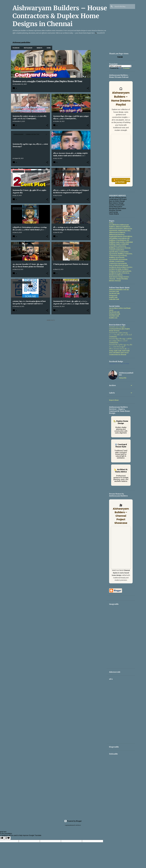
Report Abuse (114, 400)
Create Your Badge (124, 364)
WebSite (39, 48)
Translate (124, 68)
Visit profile (123, 378)
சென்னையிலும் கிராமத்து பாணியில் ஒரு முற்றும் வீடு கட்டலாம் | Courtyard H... (121, 341)
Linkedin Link (114, 299)
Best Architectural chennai (118, 265)
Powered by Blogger (73, 821)
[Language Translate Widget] (120, 66)
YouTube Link (114, 292)
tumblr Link (113, 297)
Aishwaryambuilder (126, 374)
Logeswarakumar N (114, 364)
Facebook (16, 48)
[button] (88, 88)
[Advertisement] (99, 81)
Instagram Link (115, 314)
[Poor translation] (7, 838)
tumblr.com (113, 318)
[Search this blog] (124, 6)
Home (49, 48)
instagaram (113, 295)
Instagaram (28, 48)
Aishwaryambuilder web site (119, 290)
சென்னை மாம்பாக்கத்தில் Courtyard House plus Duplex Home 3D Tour (119, 329)
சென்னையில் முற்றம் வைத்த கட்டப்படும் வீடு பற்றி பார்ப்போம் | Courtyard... (120, 335)
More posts (51, 320)
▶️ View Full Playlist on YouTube (122, 181)
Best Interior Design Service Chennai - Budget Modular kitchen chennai (119, 279)
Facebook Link (114, 293)
